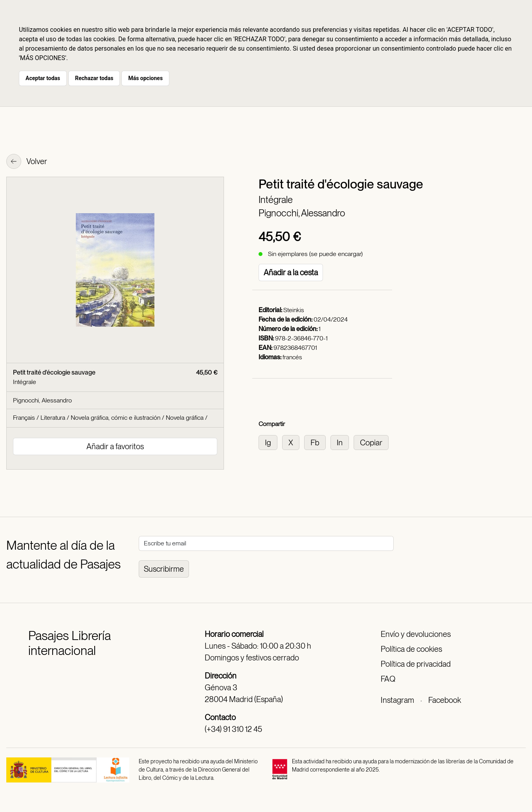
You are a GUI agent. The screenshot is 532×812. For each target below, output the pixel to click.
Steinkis (294, 310)
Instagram (397, 700)
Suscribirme (164, 569)
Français (24, 418)
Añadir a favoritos (115, 446)
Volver (27, 162)
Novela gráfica (185, 418)
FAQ (388, 679)
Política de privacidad (416, 664)
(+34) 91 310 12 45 (233, 729)
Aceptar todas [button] (43, 78)
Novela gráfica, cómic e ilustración (116, 418)
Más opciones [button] (145, 78)
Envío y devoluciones (416, 634)
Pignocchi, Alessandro (302, 213)
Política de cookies (411, 649)
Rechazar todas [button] (94, 78)
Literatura (53, 418)
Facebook (445, 700)
